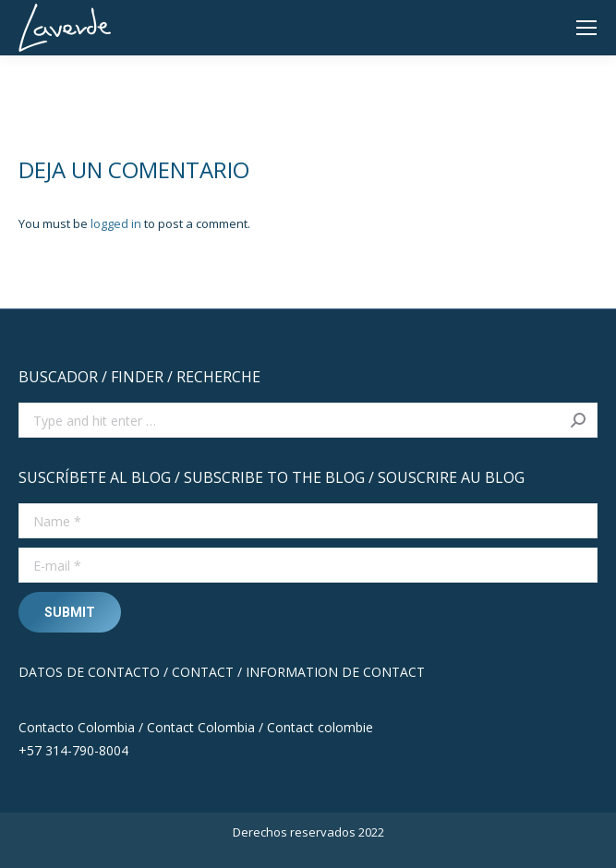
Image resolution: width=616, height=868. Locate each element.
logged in (116, 223)
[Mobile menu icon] (586, 28)
